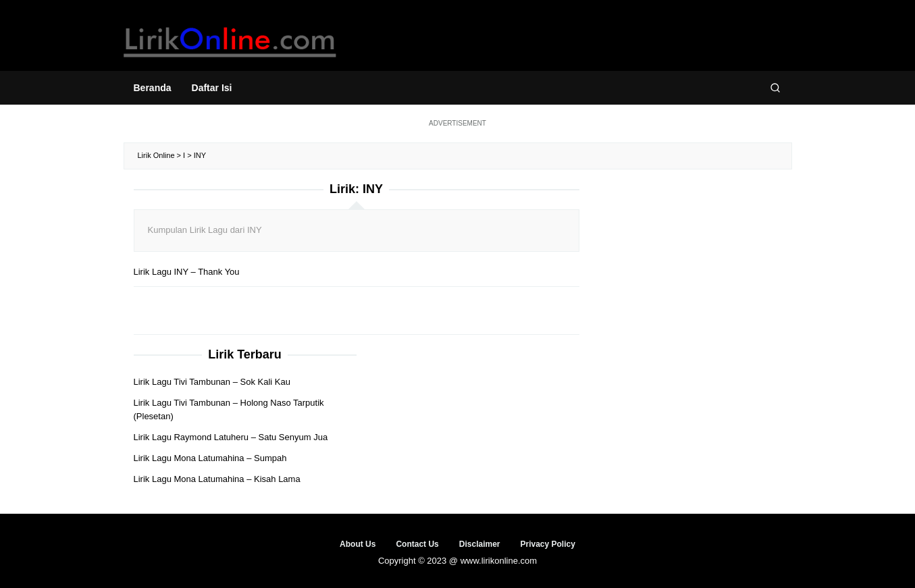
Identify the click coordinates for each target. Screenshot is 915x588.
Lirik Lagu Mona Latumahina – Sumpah (210, 458)
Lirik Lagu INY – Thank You (187, 272)
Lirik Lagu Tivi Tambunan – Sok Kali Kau (212, 382)
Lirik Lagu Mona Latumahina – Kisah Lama (217, 479)
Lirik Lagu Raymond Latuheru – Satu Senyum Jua (231, 437)
